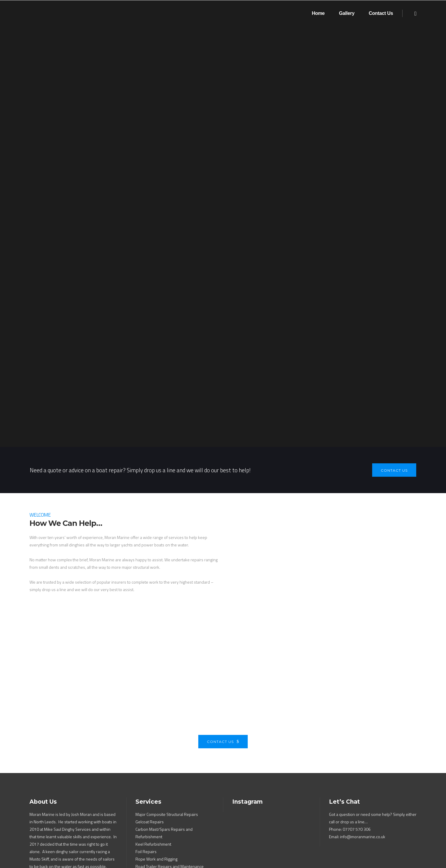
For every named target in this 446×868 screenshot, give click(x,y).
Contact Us (223, 711)
